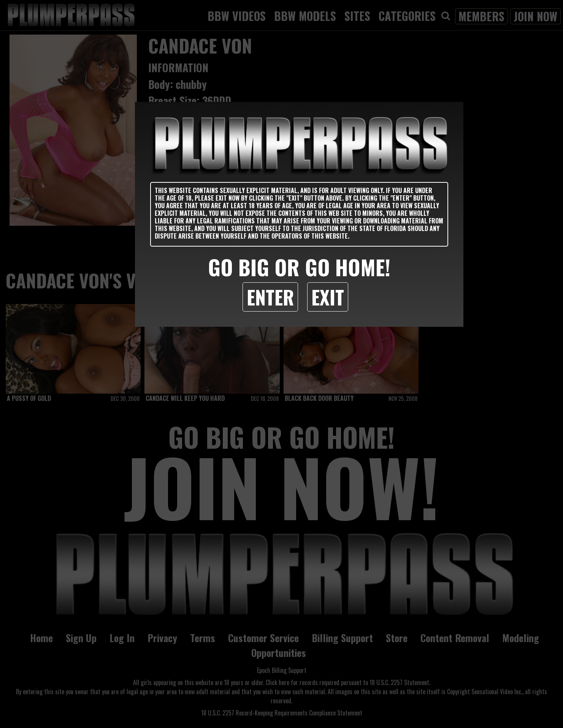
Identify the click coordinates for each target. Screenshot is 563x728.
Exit (328, 297)
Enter (270, 297)
